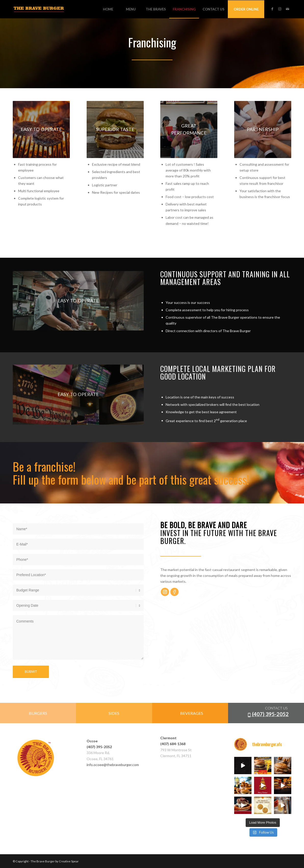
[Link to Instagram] (280, 9)
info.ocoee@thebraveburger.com (113, 765)
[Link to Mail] (287, 9)
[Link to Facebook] (272, 9)
